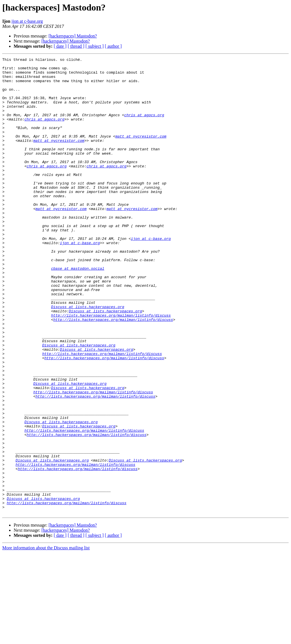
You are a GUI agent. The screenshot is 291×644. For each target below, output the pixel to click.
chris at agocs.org (144, 127)
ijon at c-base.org (27, 21)
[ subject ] (95, 46)
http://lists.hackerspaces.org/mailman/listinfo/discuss (111, 367)
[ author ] (113, 46)
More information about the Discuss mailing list (46, 639)
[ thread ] (76, 46)
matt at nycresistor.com (141, 152)
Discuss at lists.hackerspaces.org (88, 357)
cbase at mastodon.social (78, 311)
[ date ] (60, 46)
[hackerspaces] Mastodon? (73, 36)
